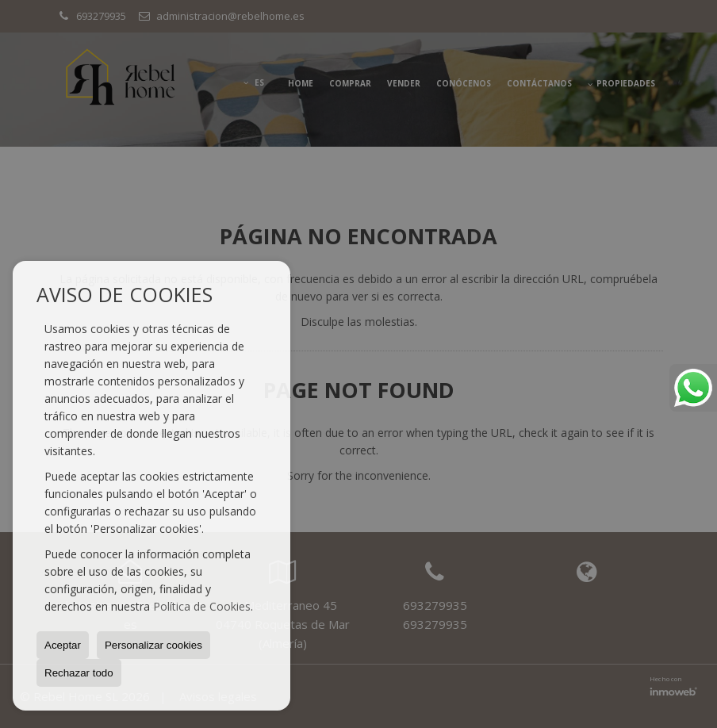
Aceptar (63, 645)
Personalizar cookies (153, 645)
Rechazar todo (79, 673)
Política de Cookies (202, 606)
